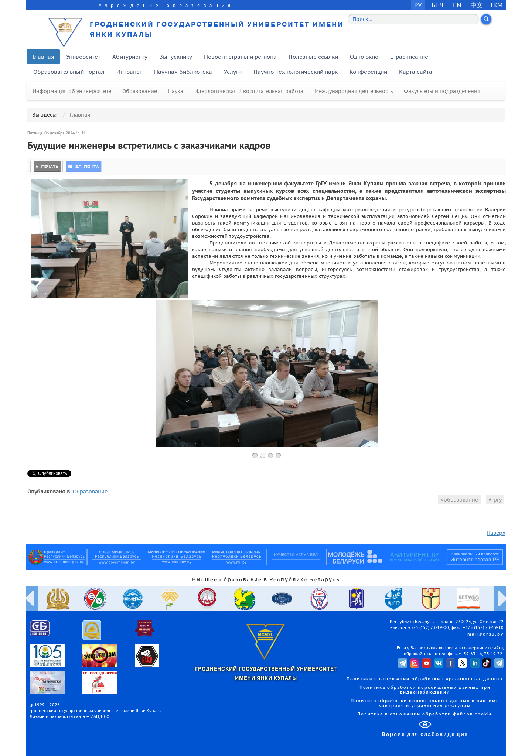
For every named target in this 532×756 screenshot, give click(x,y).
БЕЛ (437, 5)
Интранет (129, 72)
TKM (496, 5)
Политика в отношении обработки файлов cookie (425, 714)
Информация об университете (72, 91)
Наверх (496, 533)
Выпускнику (176, 57)
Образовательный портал (69, 72)
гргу (497, 500)
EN (457, 5)
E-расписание (409, 57)
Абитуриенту (130, 57)
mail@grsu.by (485, 634)
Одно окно (364, 57)
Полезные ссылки (313, 57)
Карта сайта (416, 72)
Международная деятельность (354, 91)
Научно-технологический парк (296, 72)
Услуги (233, 72)
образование (461, 500)
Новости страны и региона (240, 57)
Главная (43, 57)
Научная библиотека (183, 72)
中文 (477, 5)
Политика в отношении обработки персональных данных (425, 679)
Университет (83, 57)
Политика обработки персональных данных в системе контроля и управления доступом (425, 703)
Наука (176, 91)
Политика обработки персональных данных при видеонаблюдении (425, 690)
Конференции (368, 72)
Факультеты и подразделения (442, 91)
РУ (418, 5)
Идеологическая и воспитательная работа (249, 91)
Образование (140, 91)
